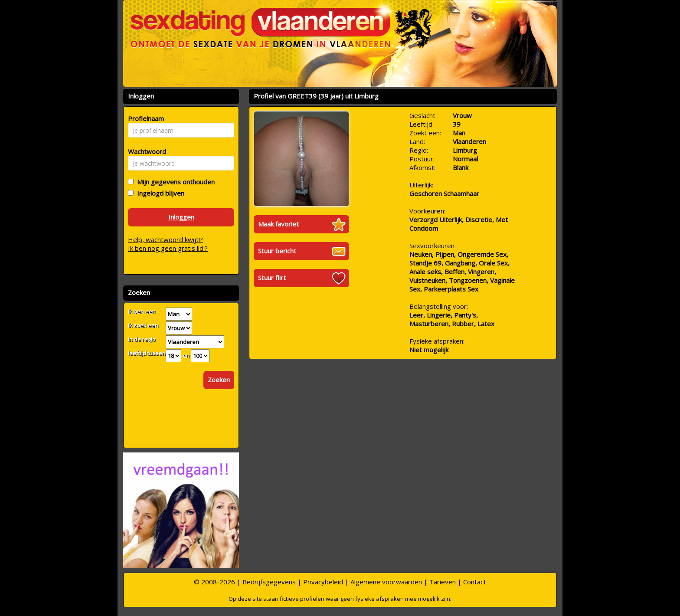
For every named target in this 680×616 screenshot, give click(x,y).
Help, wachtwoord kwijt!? (165, 239)
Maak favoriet (278, 224)
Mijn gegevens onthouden (174, 182)
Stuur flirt (272, 278)
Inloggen (181, 217)
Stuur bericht (277, 251)
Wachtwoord (145, 151)
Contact (475, 582)
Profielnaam (145, 118)
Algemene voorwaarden (386, 582)
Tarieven (443, 582)
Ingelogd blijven (159, 193)
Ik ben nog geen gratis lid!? (168, 248)
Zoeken (219, 380)
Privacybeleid (323, 582)
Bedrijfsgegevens (269, 582)
